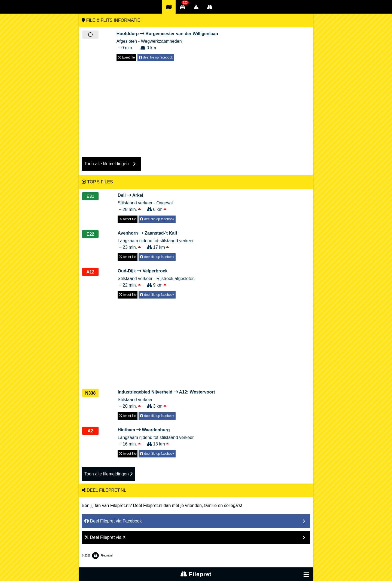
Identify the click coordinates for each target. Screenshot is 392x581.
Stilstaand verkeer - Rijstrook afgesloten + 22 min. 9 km (156, 278)
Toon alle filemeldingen (108, 474)
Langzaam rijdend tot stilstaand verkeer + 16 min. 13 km (156, 436)
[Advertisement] (196, 106)
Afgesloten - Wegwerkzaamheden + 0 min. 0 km (167, 40)
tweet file (126, 57)
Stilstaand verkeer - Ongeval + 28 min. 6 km (147, 202)
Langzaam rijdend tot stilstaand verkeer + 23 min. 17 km (156, 240)
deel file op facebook (156, 57)
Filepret (196, 574)
